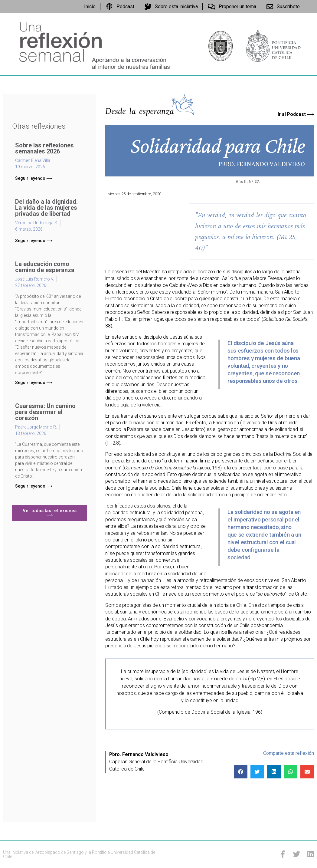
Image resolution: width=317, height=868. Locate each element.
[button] (34, 178)
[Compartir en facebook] (241, 772)
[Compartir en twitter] (257, 772)
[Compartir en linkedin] (274, 772)
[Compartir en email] (307, 772)
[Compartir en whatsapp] (291, 772)
